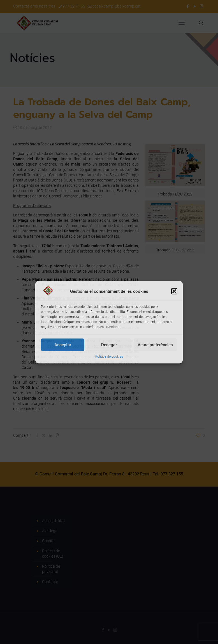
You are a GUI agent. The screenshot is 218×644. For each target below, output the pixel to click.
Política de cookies (109, 356)
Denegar (109, 345)
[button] (174, 291)
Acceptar (63, 345)
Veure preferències (155, 345)
